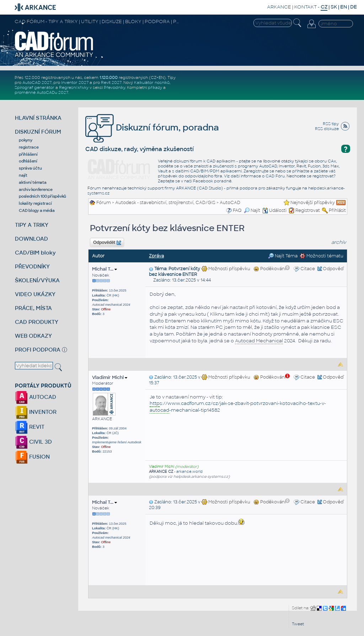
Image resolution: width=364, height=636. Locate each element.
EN (344, 7)
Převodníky (114, 87)
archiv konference (36, 189)
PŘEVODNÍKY (32, 266)
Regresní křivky (74, 87)
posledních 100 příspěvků (42, 196)
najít (23, 175)
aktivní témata (33, 182)
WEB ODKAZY (33, 336)
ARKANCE (279, 7)
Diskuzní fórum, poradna (152, 127)
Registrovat (308, 210)
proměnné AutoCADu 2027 (41, 92)
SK (334, 7)
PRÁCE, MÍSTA (33, 308)
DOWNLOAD (31, 239)
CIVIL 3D (33, 442)
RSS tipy (331, 124)
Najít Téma (283, 256)
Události (274, 210)
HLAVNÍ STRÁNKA (38, 118)
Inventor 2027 (75, 82)
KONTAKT (306, 7)
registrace (29, 147)
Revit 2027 (111, 82)
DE (354, 7)
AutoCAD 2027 (37, 82)
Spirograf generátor (34, 87)
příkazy (155, 87)
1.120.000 (109, 78)
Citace (308, 269)
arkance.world (189, 472)
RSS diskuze (327, 129)
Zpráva (156, 256)
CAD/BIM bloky (35, 253)
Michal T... (105, 269)
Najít (252, 210)
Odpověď (333, 269)
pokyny (26, 140)
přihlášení (28, 154)
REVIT (30, 427)
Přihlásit (337, 210)
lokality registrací (35, 203)
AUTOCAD (36, 397)
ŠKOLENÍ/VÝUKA (37, 280)
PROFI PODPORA (38, 350)
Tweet (298, 624)
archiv (339, 242)
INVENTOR (36, 412)
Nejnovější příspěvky (313, 203)
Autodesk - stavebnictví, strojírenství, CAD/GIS (165, 203)
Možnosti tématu (322, 256)
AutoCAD (230, 203)
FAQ (237, 210)
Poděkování (272, 269)
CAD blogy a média (37, 210)
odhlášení (28, 161)
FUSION (32, 457)
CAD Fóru (275, 176)
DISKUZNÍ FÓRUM (38, 132)
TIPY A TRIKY (32, 225)
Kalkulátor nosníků (152, 82)
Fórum (104, 203)
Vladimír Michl (110, 377)
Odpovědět (107, 243)
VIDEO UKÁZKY (35, 294)
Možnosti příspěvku (226, 269)
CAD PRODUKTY (37, 322)
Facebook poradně (212, 181)
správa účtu (30, 168)
